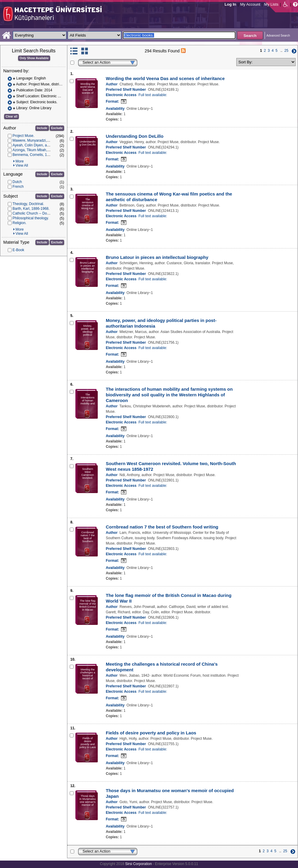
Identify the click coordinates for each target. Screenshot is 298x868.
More (20, 161)
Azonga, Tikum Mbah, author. (36, 150)
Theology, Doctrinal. (28, 204)
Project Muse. (23, 136)
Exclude (57, 128)
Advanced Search (278, 36)
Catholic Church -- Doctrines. (35, 213)
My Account (250, 4)
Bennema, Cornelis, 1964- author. (39, 155)
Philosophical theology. (31, 218)
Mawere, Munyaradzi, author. (36, 140)
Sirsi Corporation (138, 864)
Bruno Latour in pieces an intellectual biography (157, 257)
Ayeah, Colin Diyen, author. (34, 145)
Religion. (20, 223)
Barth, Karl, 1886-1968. (31, 209)
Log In (231, 4)
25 (286, 51)
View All (22, 165)
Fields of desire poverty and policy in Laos (151, 733)
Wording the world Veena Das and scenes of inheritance (165, 78)
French (18, 187)
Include (42, 128)
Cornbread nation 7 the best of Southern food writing (162, 527)
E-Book (18, 250)
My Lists (271, 4)
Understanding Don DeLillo (135, 136)
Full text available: (153, 95)
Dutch (17, 182)
